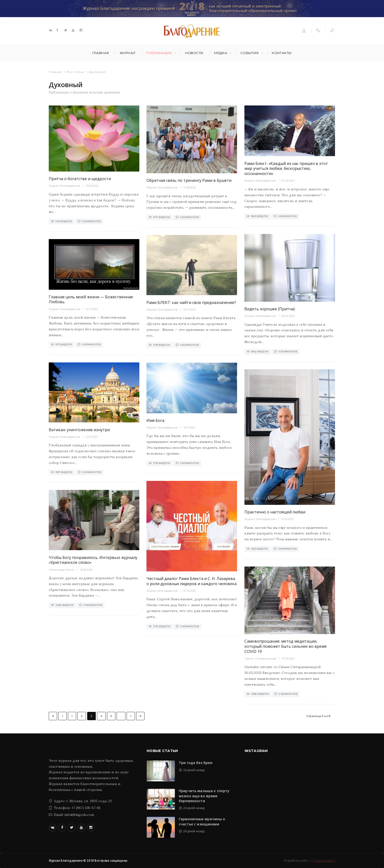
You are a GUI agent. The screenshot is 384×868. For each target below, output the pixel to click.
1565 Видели (260, 549)
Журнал (128, 53)
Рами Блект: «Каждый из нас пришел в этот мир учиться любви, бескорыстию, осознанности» (286, 169)
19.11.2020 (189, 428)
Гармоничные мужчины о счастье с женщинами (202, 821)
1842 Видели (260, 352)
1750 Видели (162, 463)
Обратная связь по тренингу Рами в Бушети (189, 180)
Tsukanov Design (324, 861)
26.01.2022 (190, 310)
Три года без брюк (196, 763)
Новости (194, 53)
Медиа (221, 53)
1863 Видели (260, 216)
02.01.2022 (92, 309)
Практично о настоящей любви (275, 512)
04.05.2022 (288, 181)
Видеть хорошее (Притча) (270, 309)
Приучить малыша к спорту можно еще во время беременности (204, 796)
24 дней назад (194, 770)
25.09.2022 (92, 186)
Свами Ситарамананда (260, 659)
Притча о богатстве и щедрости (80, 179)
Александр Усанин (62, 570)
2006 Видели (260, 694)
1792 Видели (162, 626)
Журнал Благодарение (65, 186)
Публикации (159, 53)
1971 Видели (64, 344)
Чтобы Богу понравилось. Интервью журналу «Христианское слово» (93, 560)
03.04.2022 (288, 316)
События (250, 53)
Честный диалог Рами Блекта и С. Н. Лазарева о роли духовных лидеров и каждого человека (192, 581)
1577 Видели (162, 217)
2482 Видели (65, 605)
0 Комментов (92, 221)
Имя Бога (155, 420)
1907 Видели (64, 472)
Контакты (282, 53)
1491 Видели (64, 221)
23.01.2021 (92, 437)
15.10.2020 (287, 519)
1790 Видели (162, 345)
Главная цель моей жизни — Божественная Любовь (91, 299)
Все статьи (75, 72)
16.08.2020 (86, 570)
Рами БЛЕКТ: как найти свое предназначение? (191, 302)
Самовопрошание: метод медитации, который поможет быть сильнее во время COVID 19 (285, 646)
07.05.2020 (288, 659)
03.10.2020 (190, 591)
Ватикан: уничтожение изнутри (79, 430)
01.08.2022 (190, 187)
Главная (101, 53)
